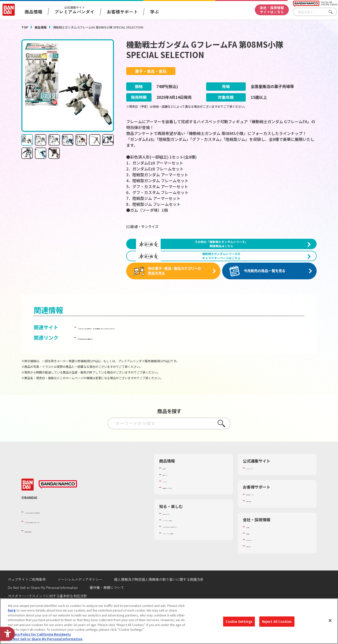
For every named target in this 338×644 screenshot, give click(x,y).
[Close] (330, 621)
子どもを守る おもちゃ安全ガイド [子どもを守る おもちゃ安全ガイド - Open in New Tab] (115, 362)
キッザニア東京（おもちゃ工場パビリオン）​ (195, 551)
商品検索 (169, 493)
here (12, 611)
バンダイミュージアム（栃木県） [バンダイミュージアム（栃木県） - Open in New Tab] (187, 557)
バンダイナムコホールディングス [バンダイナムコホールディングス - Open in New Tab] (54, 546)
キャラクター (172, 506)
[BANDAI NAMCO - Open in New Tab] (58, 509)
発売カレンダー (174, 499)
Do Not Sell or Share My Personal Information (45, 640)
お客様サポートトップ (262, 519)
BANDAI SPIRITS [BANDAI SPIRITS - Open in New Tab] (40, 555)
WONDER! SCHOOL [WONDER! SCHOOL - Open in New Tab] (176, 538)
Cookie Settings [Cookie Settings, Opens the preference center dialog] (239, 622)
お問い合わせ (256, 571)
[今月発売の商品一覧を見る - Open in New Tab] (271, 296)
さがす (333, 12)
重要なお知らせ (257, 525)
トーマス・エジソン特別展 (182, 545)
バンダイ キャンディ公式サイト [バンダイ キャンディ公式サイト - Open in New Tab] (113, 352)
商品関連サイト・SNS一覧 (182, 512)
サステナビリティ (259, 564)
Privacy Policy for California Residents (39, 635)
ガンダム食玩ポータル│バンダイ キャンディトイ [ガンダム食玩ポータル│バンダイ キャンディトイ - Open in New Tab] (204, 352)
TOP (25, 27)
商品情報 (41, 27)
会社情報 (253, 551)
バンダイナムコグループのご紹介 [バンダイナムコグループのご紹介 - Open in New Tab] (54, 537)
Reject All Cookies (277, 622)
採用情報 (253, 558)
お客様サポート (122, 12)
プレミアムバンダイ (261, 493)
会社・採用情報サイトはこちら (272, 10)
